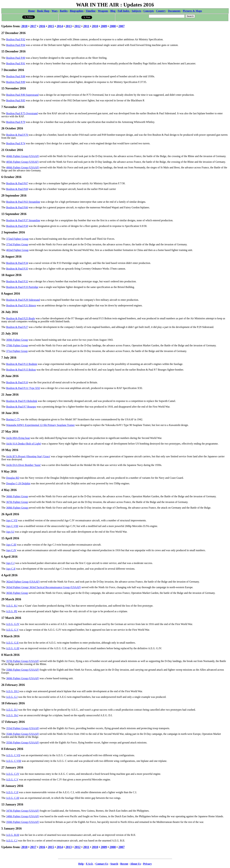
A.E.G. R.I (12, 606)
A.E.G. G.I (12, 697)
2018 (24, 26)
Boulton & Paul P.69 (17, 189)
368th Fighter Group (17, 508)
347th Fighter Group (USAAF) (23, 811)
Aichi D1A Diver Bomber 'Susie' (23, 465)
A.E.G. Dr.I (12, 715)
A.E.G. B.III (13, 835)
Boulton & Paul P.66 (17, 207)
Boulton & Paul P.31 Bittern (21, 305)
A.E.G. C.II (12, 792)
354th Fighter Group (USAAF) (23, 734)
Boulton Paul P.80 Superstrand (22, 95)
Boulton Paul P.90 (16, 58)
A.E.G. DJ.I (13, 691)
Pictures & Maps (192, 11)
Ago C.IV (11, 550)
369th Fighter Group (17, 340)
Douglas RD (13, 478)
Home (31, 11)
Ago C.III (11, 545)
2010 (95, 26)
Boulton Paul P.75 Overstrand (22, 113)
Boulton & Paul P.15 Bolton (21, 370)
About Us (135, 864)
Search (114, 864)
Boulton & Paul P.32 (17, 281)
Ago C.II (11, 569)
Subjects (136, 11)
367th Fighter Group (17, 502)
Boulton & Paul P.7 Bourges (21, 407)
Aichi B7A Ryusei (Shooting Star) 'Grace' (28, 456)
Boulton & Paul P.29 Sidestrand (23, 300)
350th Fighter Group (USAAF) (23, 822)
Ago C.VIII (12, 526)
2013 (69, 26)
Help (81, 864)
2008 (113, 26)
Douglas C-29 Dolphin (18, 483)
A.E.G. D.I (12, 710)
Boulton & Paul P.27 (17, 327)
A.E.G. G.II (13, 643)
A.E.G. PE (12, 611)
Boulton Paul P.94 (16, 45)
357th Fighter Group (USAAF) (23, 661)
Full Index (124, 11)
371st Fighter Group (17, 351)
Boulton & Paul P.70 (17, 135)
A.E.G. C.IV (13, 774)
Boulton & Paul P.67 (17, 183)
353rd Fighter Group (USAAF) (23, 728)
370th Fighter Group (17, 345)
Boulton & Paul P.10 (17, 382)
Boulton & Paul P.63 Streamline (23, 202)
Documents (174, 11)
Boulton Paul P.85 (16, 100)
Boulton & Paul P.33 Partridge (22, 287)
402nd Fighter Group (17, 250)
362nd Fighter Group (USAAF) (23, 582)
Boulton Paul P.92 (16, 39)
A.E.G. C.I (12, 841)
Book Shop (43, 11)
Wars (55, 11)
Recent (124, 864)
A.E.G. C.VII (13, 755)
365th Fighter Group (17, 593)
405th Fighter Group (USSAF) (22, 162)
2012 (77, 26)
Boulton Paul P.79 (16, 122)
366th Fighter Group (17, 496)
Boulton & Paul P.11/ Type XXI (23, 388)
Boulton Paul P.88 (16, 76)
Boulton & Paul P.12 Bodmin (22, 364)
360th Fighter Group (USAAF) (23, 678)
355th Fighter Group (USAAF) (23, 743)
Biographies (77, 11)
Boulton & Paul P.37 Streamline (23, 220)
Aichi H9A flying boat (18, 438)
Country (161, 11)
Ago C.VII (12, 520)
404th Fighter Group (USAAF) (23, 156)
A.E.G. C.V (12, 780)
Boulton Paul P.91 (16, 63)
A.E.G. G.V (12, 630)
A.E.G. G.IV (13, 624)
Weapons (103, 11)
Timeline (91, 11)
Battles (64, 11)
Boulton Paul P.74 (16, 143)
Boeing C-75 (13, 419)
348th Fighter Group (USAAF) (23, 816)
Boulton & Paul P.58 (17, 226)
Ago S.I (10, 532)
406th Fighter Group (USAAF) (23, 167)
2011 (86, 26)
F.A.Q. (90, 864)
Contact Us (102, 864)
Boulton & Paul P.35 (17, 269)
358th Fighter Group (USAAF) (23, 670)
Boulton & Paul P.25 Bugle (21, 318)
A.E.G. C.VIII (14, 761)
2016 (42, 26)
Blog (113, 11)
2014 (60, 26)
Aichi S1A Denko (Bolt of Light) (24, 444)
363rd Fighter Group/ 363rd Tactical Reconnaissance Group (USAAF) (44, 587)
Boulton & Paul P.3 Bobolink (22, 401)
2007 (122, 26)
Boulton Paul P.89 (16, 82)
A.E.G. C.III (13, 798)
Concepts (149, 11)
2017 (33, 26)
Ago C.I (10, 563)
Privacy (147, 864)
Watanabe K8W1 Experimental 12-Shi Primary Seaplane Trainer (40, 425)
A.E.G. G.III (13, 648)
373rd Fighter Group (17, 244)
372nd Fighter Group (17, 239)
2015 (51, 26)
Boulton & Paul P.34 (17, 263)
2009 (104, 26)
